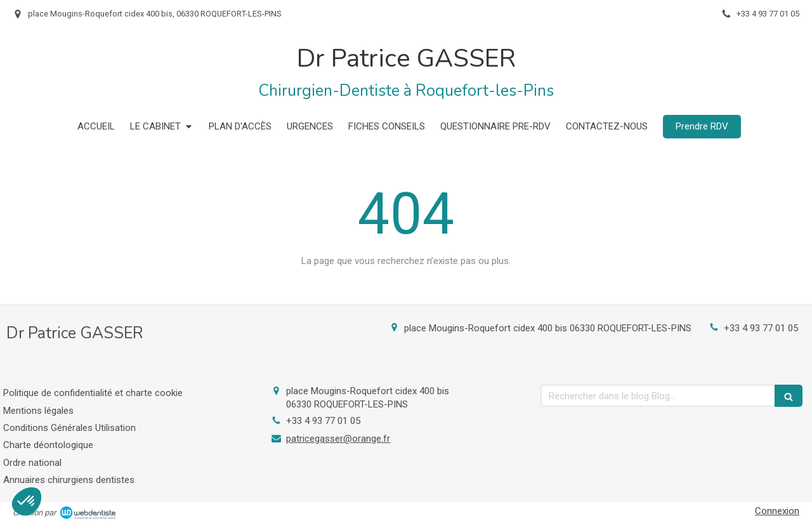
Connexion (777, 511)
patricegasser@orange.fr (338, 439)
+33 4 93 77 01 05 (761, 328)
